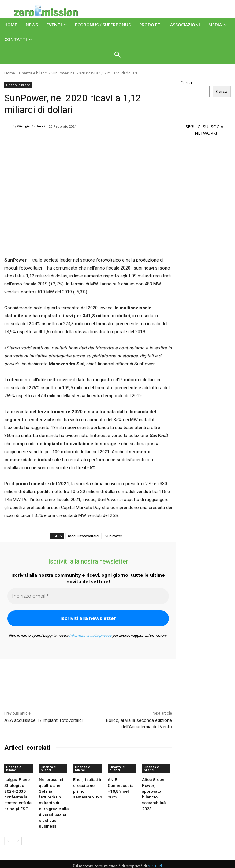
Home (10, 73)
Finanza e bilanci (33, 73)
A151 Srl (155, 849)
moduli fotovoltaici (84, 536)
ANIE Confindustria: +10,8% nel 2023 (122, 784)
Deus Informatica (164, 862)
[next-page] (18, 825)
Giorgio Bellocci (31, 126)
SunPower (114, 536)
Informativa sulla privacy (90, 635)
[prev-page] (8, 825)
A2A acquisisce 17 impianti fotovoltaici (43, 720)
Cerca (186, 83)
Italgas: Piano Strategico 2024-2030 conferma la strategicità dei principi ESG (19, 789)
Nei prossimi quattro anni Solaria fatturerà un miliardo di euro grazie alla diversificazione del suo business (54, 795)
